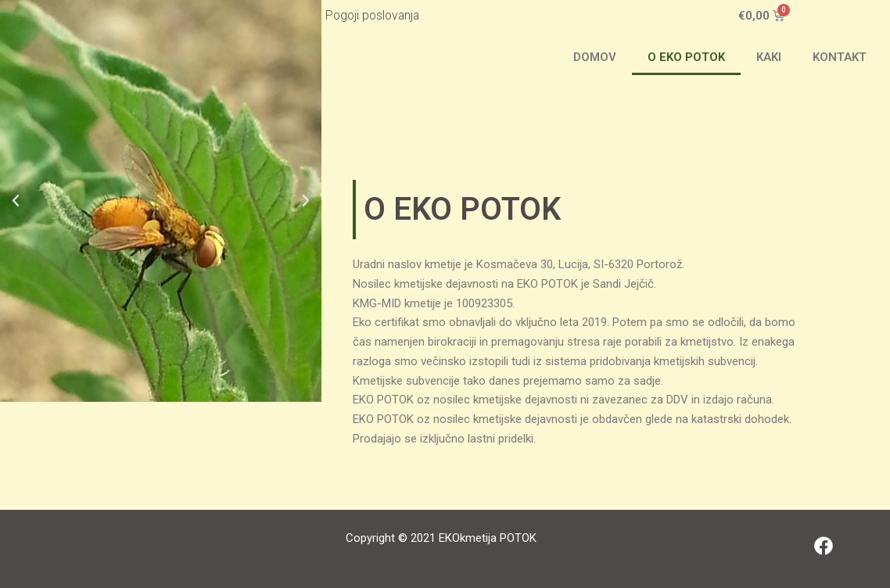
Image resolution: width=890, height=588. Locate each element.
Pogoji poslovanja (372, 15)
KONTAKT (840, 57)
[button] (16, 201)
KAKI (769, 57)
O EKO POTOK (686, 57)
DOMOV (595, 57)
